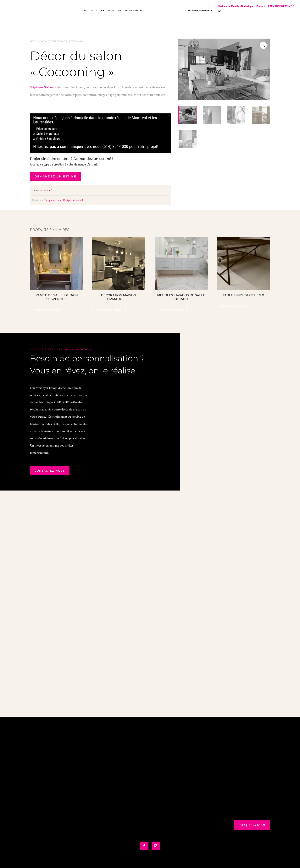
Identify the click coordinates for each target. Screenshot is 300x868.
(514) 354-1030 (252, 825)
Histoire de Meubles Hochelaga (236, 6)
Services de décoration (94, 12)
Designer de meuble (74, 200)
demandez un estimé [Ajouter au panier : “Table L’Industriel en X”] (233, 306)
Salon (44, 41)
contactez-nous (50, 471)
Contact (261, 6)
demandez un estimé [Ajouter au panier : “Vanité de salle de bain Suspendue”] (47, 310)
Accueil (34, 41)
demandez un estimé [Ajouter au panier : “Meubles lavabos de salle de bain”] (171, 310)
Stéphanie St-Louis (43, 87)
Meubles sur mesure (125, 12)
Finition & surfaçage (199, 12)
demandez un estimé (55, 176)
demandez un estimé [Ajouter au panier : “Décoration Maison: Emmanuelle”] (109, 310)
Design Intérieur (53, 200)
